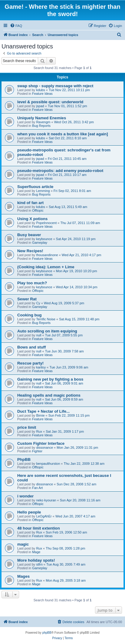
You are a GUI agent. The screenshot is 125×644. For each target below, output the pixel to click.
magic (23, 544)
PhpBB (24, 459)
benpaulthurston (48, 464)
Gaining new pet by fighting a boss (50, 379)
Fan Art (37, 488)
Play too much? (32, 283)
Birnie (40, 415)
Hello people (29, 512)
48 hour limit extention (39, 528)
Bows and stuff (32, 347)
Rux (39, 431)
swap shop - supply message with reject (55, 86)
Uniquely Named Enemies (42, 118)
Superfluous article (35, 187)
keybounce (44, 239)
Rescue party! (30, 363)
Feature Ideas (42, 94)
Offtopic (38, 210)
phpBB (47, 633)
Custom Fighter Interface (41, 443)
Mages (23, 576)
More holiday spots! (36, 560)
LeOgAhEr (44, 516)
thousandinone (47, 255)
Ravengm (43, 122)
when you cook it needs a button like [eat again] (63, 134)
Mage (36, 552)
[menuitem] (16, 26)
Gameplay (40, 243)
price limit (27, 427)
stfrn (39, 564)
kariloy (41, 367)
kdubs (40, 90)
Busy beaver (29, 235)
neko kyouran (46, 500)
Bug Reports (41, 126)
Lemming (43, 191)
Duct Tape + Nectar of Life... (43, 411)
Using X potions (32, 219)
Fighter (37, 451)
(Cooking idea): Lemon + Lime (46, 267)
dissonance (44, 447)
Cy (38, 303)
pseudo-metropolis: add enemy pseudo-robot (60, 171)
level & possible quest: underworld (50, 102)
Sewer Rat (27, 299)
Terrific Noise (46, 319)
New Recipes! (30, 251)
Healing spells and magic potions (49, 395)
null (39, 335)
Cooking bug (30, 315)
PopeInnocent (46, 223)
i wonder (25, 496)
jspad (40, 106)
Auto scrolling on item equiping (47, 331)
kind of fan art (30, 203)
